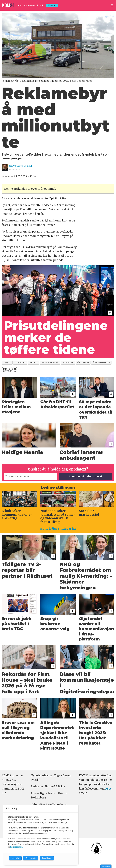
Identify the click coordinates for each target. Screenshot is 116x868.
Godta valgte (31, 858)
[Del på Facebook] (4, 369)
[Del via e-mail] (15, 369)
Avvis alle (15, 858)
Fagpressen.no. (17, 847)
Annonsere (30, 5)
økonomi (83, 363)
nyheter (68, 363)
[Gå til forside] (9, 5)
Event (40, 5)
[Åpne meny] (112, 5)
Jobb (20, 5)
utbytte (20, 363)
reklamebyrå (50, 363)
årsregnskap (101, 363)
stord (34, 363)
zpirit (7, 363)
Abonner (52, 5)
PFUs (108, 789)
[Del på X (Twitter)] (10, 369)
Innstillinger (106, 866)
